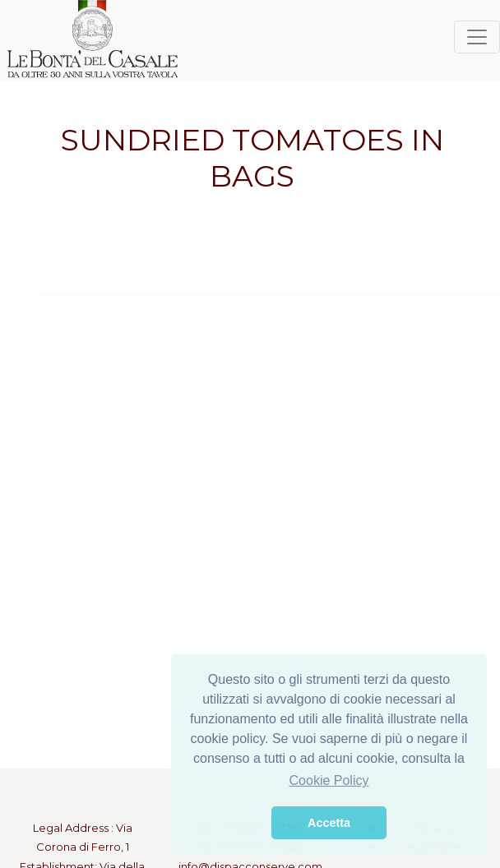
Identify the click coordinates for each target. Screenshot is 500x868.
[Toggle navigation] (477, 37)
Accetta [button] (329, 823)
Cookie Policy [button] (329, 780)
